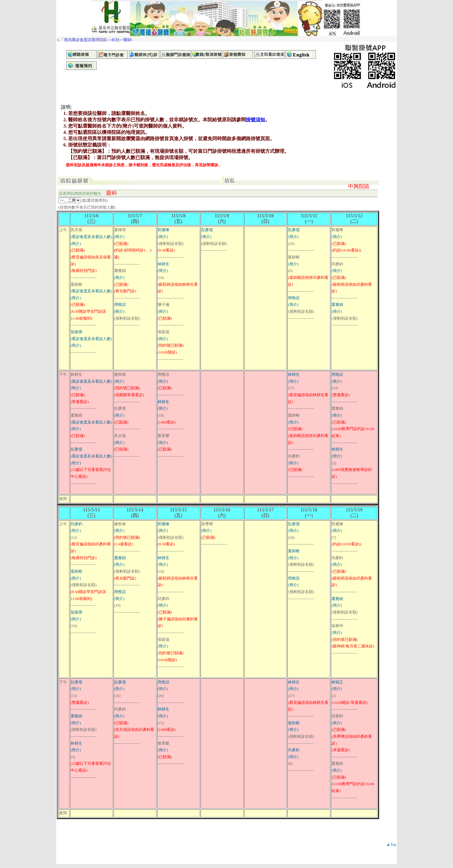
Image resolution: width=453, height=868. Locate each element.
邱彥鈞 (76, 524)
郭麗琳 (163, 230)
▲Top (391, 844)
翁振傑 (76, 332)
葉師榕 (76, 571)
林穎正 (337, 682)
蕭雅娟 (337, 304)
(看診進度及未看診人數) (91, 237)
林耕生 (163, 264)
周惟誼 (120, 304)
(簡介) (76, 244)
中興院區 (359, 186)
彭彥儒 (207, 230)
